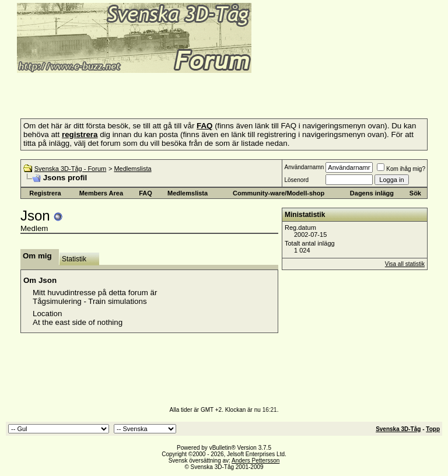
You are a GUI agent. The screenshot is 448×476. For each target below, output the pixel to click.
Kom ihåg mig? (401, 169)
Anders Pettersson (256, 461)
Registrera (45, 193)
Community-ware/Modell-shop (279, 193)
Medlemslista (132, 169)
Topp (433, 429)
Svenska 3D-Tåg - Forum (70, 169)
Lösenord (296, 180)
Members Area (101, 193)
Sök (415, 193)
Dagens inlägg (372, 193)
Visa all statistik (405, 264)
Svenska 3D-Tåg (398, 429)
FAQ (146, 193)
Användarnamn (304, 167)
